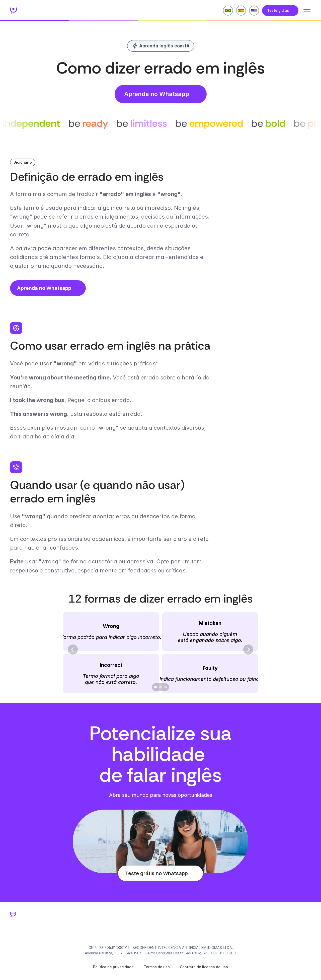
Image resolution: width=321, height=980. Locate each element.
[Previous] (73, 649)
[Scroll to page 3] (166, 687)
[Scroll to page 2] (160, 687)
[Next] (248, 649)
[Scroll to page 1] (155, 687)
